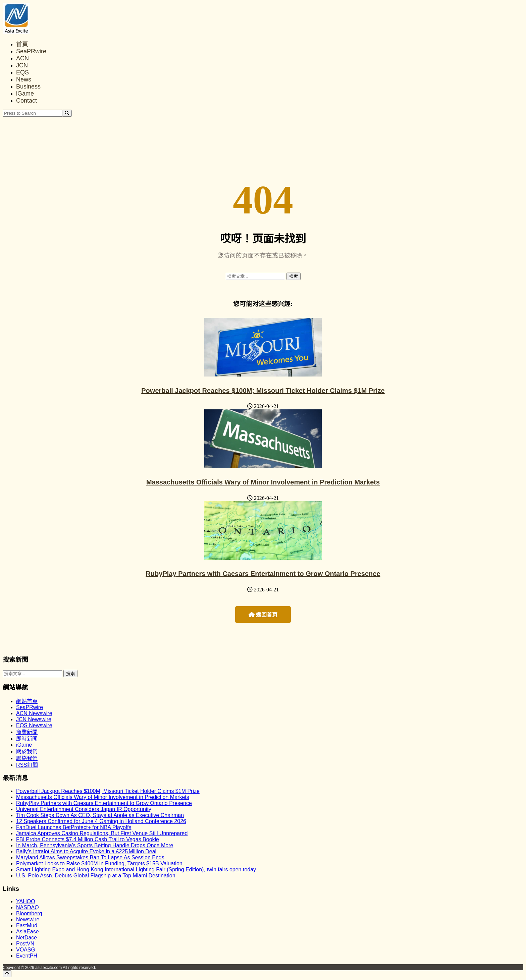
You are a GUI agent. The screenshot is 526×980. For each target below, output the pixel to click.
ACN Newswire (34, 713)
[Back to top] (7, 974)
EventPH (27, 956)
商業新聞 (27, 732)
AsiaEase (28, 932)
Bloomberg (29, 913)
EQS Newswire (34, 725)
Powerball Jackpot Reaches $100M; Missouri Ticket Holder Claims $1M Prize (263, 391)
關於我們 (27, 752)
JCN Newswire (34, 719)
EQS (22, 72)
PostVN (25, 944)
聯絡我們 (27, 758)
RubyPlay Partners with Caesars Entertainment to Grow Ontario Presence (263, 574)
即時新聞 (27, 739)
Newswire (28, 919)
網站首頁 (27, 701)
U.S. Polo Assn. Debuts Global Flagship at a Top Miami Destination (96, 876)
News (24, 79)
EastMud (27, 926)
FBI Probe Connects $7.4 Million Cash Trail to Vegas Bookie (88, 839)
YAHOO (26, 901)
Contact (27, 101)
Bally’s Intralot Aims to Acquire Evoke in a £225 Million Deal (86, 851)
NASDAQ (28, 907)
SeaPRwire (31, 51)
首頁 (22, 44)
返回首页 (263, 615)
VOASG (26, 950)
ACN (22, 58)
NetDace (27, 938)
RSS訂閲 (27, 765)
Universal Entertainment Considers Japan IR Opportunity (84, 809)
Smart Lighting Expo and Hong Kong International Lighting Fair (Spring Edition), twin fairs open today (136, 870)
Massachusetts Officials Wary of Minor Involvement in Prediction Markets (263, 482)
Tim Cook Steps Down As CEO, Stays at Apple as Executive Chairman (100, 815)
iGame (25, 94)
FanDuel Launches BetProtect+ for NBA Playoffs (74, 827)
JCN (22, 65)
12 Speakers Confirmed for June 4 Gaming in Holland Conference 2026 (101, 821)
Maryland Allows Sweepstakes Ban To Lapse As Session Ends (90, 857)
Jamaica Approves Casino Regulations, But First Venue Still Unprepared (102, 833)
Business (28, 87)
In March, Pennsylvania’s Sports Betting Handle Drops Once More (95, 845)
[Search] (67, 113)
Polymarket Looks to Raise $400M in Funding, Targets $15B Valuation (99, 863)
